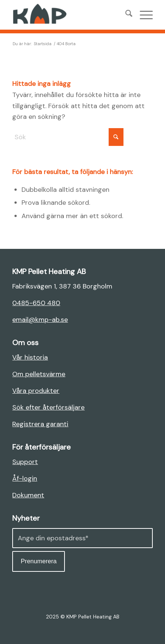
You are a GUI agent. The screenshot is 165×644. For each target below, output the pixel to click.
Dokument (28, 495)
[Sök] (125, 15)
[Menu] (143, 15)
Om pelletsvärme (39, 374)
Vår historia (30, 357)
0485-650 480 (36, 303)
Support (25, 462)
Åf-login (25, 478)
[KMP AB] (68, 15)
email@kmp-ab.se (40, 320)
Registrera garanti (40, 424)
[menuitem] (125, 15)
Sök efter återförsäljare (48, 407)
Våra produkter (36, 391)
